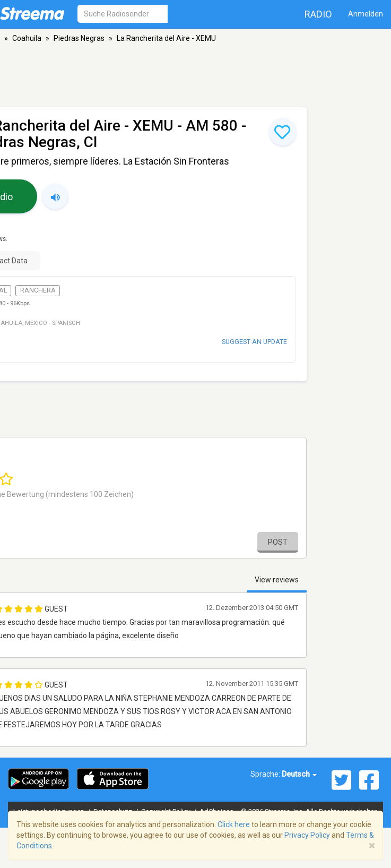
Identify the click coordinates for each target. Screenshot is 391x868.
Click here (234, 824)
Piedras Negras (79, 38)
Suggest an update (254, 342)
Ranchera (38, 290)
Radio (318, 14)
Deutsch (299, 774)
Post (278, 542)
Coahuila (27, 38)
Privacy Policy (307, 835)
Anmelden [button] (366, 14)
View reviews (277, 580)
